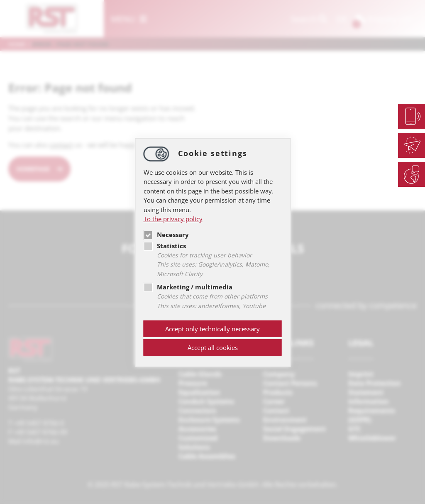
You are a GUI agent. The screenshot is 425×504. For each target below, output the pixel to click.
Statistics (165, 245)
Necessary (166, 234)
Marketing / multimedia (188, 287)
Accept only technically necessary (212, 329)
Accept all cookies (213, 347)
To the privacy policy (173, 219)
